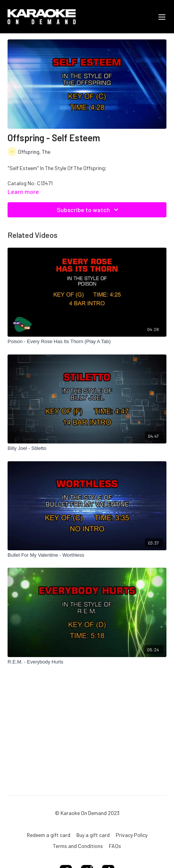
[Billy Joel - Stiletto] (87, 448)
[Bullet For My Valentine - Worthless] (87, 555)
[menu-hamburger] (162, 17)
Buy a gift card (93, 835)
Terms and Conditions (78, 846)
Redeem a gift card (49, 835)
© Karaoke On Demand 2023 (87, 813)
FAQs (115, 846)
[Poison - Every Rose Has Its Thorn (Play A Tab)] (87, 342)
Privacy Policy (132, 835)
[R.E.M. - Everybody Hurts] (87, 662)
